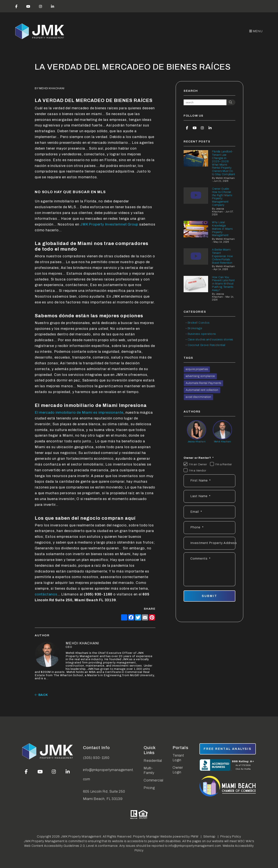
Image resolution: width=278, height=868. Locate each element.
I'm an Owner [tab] (198, 464)
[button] (16, 6)
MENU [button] (256, 31)
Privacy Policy (231, 836)
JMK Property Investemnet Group (109, 224)
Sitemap (209, 836)
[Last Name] (209, 496)
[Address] (209, 543)
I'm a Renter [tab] (224, 464)
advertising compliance (200, 376)
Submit (209, 596)
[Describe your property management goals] (209, 569)
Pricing (149, 788)
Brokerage (195, 328)
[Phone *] (209, 528)
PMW (195, 836)
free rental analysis (228, 749)
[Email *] (209, 512)
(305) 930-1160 (96, 758)
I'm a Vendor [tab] (198, 471)
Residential (153, 761)
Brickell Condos (199, 323)
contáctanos (46, 594)
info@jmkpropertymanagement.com (109, 775)
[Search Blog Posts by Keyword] (205, 102)
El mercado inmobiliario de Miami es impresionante (79, 413)
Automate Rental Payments (203, 383)
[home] (40, 31)
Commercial (153, 780)
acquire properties (197, 369)
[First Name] (209, 481)
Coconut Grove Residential (206, 345)
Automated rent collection (202, 390)
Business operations (202, 334)
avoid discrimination (198, 397)
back (41, 695)
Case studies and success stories (211, 339)
